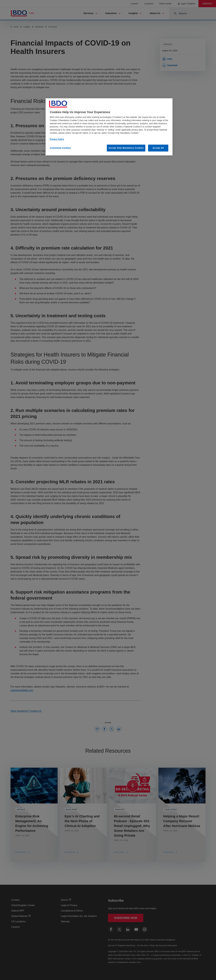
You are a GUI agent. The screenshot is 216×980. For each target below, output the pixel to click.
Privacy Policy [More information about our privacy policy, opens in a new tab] (57, 139)
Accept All (158, 148)
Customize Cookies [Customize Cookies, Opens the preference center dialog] (60, 148)
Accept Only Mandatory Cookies (126, 148)
